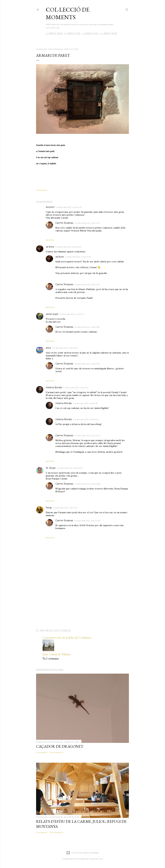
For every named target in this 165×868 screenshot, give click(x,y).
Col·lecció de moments (68, 13)
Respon (50, 240)
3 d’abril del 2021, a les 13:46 (65, 348)
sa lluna (50, 247)
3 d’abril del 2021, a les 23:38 (87, 484)
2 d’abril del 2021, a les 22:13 (87, 223)
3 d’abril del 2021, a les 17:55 (85, 403)
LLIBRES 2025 (72, 34)
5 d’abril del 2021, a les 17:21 (65, 508)
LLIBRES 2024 (90, 34)
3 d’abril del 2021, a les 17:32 (76, 388)
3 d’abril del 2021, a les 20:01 (87, 436)
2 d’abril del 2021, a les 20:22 (69, 207)
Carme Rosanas (64, 223)
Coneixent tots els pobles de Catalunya (67, 637)
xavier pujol (52, 314)
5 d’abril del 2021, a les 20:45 (87, 521)
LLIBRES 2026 (54, 34)
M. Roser (51, 468)
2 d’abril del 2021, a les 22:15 (87, 284)
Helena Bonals (54, 387)
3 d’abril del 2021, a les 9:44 (72, 314)
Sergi (49, 508)
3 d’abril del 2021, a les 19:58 (87, 327)
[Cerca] (127, 9)
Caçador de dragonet (60, 746)
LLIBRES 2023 (109, 34)
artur (48, 348)
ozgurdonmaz (96, 859)
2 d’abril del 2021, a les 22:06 (78, 257)
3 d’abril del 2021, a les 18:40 (86, 419)
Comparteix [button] (42, 190)
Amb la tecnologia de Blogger (83, 853)
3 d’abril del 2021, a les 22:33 (70, 468)
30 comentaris (56, 752)
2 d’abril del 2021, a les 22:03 (68, 247)
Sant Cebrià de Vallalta (57, 654)
